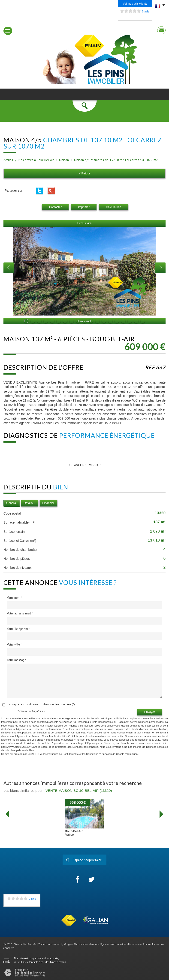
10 (84, 321)
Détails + (29, 503)
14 (110, 321)
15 (117, 321)
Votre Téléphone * (19, 629)
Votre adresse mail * (20, 613)
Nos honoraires (118, 944)
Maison (64, 160)
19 (143, 321)
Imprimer (84, 207)
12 (97, 321)
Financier (48, 503)
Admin (146, 944)
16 (123, 321)
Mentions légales (98, 944)
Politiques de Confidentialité (63, 754)
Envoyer (150, 712)
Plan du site (80, 944)
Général (11, 503)
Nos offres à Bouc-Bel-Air (36, 160)
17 (130, 321)
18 (136, 321)
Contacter (55, 207)
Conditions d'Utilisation (99, 754)
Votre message (17, 660)
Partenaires (134, 944)
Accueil (8, 160)
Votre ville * (14, 645)
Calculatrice (114, 207)
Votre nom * (15, 598)
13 (104, 321)
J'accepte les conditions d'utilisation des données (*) (41, 704)
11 (91, 321)
